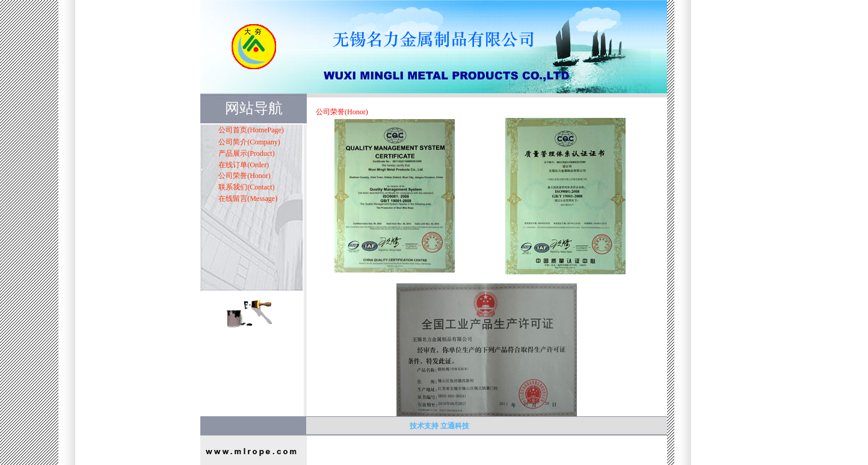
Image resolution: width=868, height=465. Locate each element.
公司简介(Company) (249, 142)
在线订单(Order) (244, 165)
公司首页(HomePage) (251, 130)
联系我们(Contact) (246, 187)
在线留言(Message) (248, 199)
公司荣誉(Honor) (245, 176)
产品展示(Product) (246, 153)
